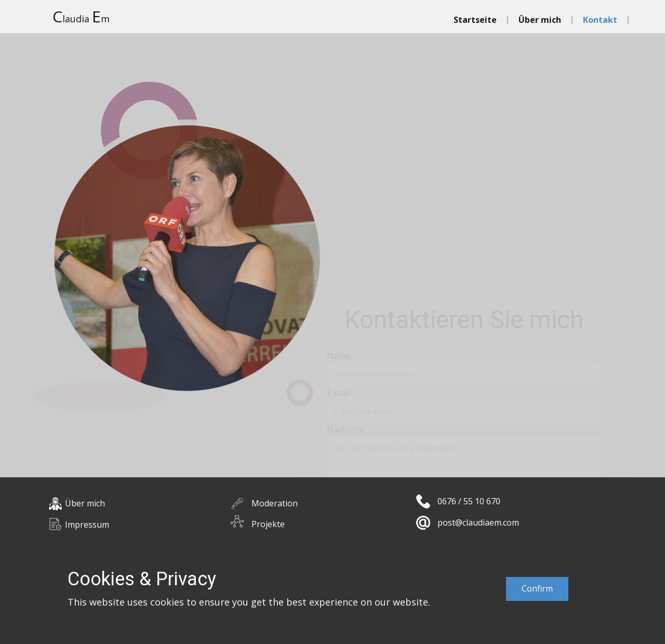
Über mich (540, 20)
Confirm (537, 588)
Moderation (275, 503)
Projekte (268, 524)
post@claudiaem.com (478, 522)
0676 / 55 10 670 (469, 501)
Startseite (475, 20)
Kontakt (600, 20)
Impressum (87, 525)
